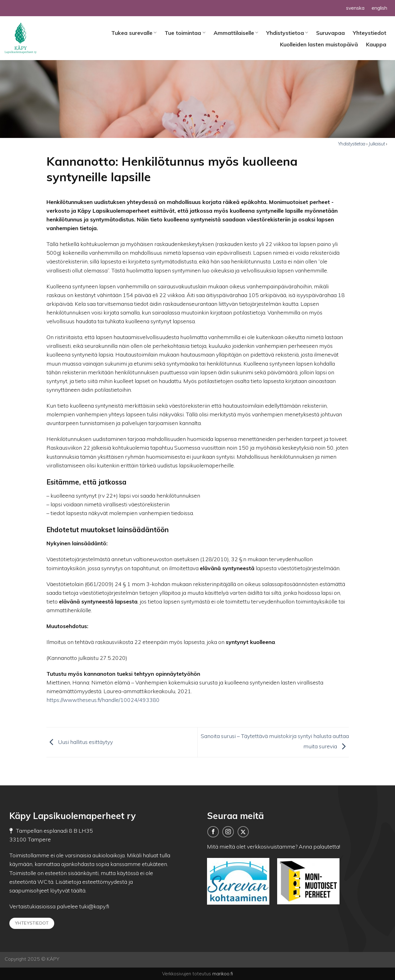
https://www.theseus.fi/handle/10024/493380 (103, 700)
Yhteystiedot (370, 33)
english (379, 8)
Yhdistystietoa (287, 33)
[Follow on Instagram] (228, 832)
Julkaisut (377, 144)
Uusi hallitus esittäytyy (80, 741)
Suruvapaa (330, 33)
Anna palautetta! (319, 846)
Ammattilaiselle (236, 33)
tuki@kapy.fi (94, 906)
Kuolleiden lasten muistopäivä (319, 44)
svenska (355, 8)
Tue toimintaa (185, 33)
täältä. (79, 890)
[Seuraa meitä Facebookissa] (213, 832)
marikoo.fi (223, 974)
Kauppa (376, 44)
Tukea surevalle (134, 33)
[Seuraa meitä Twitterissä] (243, 832)
